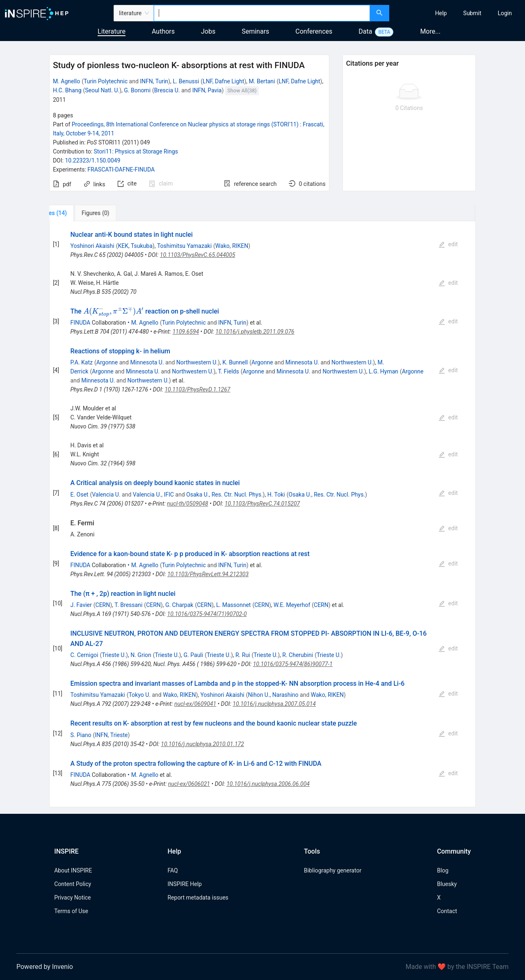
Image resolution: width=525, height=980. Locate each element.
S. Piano (81, 735)
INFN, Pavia (207, 90)
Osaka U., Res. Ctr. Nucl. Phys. (225, 495)
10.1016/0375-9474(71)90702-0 (207, 614)
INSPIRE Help (184, 884)
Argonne (107, 362)
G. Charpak (179, 605)
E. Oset (79, 495)
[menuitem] (441, 13)
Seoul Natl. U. (102, 90)
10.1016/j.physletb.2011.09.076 (255, 332)
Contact (447, 911)
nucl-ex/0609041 (195, 704)
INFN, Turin (154, 81)
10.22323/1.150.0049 (92, 160)
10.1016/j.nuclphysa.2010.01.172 (202, 744)
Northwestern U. (197, 362)
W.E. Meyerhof (292, 605)
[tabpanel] (262, 514)
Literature (112, 31)
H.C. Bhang (67, 90)
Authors (163, 31)
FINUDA (80, 323)
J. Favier (81, 605)
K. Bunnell (235, 362)
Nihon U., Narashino (273, 695)
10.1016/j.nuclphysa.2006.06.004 (268, 784)
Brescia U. (167, 90)
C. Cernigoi (84, 655)
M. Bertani (262, 81)
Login (505, 13)
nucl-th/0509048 (187, 504)
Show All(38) (242, 90)
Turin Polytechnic (106, 81)
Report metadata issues (198, 898)
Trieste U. (114, 655)
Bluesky (447, 884)
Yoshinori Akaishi (92, 246)
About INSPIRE (73, 870)
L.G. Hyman (383, 371)
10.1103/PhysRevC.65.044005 (198, 255)
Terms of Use (71, 911)
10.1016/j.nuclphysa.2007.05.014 (274, 704)
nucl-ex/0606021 (189, 784)
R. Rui (243, 655)
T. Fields (229, 371)
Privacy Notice (72, 898)
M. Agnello (66, 81)
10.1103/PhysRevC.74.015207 (262, 504)
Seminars (255, 31)
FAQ (172, 870)
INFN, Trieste (111, 735)
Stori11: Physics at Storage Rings (136, 151)
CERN (103, 605)
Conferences (314, 31)
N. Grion (141, 655)
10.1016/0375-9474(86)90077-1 (293, 664)
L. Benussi (186, 81)
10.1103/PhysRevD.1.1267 (197, 389)
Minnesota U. (147, 362)
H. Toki (276, 495)
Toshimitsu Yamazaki (184, 246)
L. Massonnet (233, 605)
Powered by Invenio (45, 967)
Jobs (208, 31)
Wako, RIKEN (232, 246)
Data (365, 31)
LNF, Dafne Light (223, 81)
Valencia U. (106, 495)
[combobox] (262, 13)
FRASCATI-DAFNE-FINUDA (121, 169)
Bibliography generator (333, 870)
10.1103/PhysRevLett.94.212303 (208, 574)
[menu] (458, 13)
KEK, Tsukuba (135, 246)
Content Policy (73, 884)
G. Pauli (194, 655)
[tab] (76, 213)
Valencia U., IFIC (153, 495)
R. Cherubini (298, 655)
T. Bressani (128, 605)
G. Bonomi (137, 90)
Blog (443, 870)
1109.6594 (186, 332)
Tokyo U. (139, 695)
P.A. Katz (81, 362)
